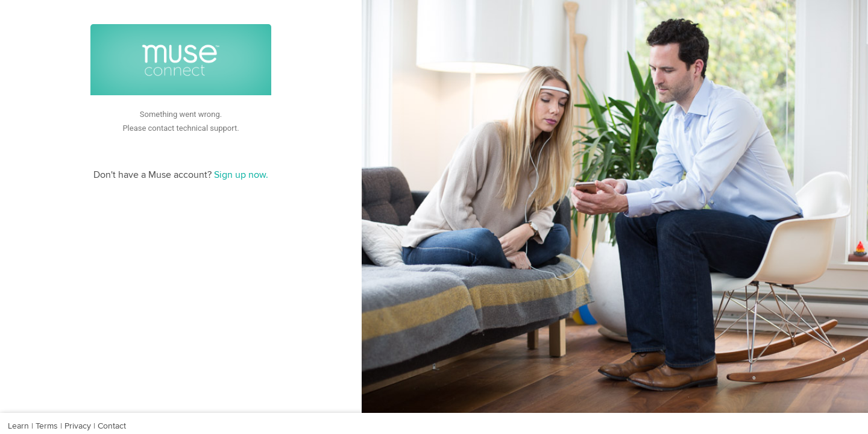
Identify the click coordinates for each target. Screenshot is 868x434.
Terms (47, 426)
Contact (111, 426)
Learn (20, 426)
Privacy (78, 426)
